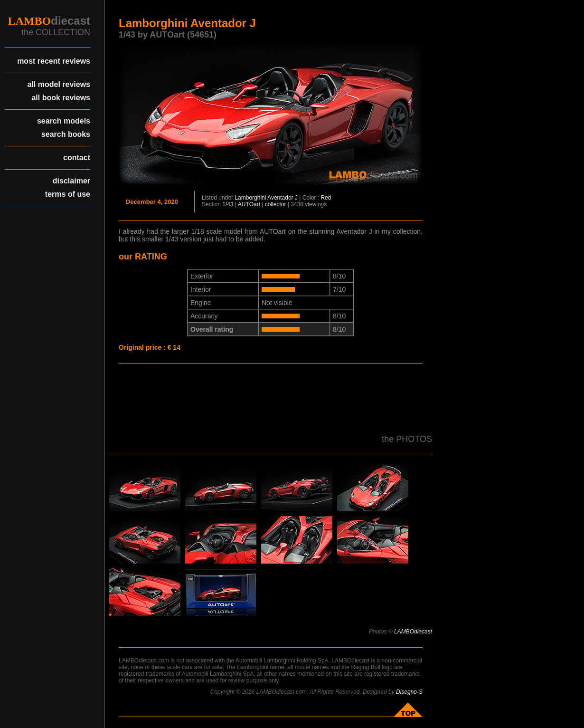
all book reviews (61, 98)
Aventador (280, 198)
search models (64, 121)
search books (66, 134)
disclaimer (71, 181)
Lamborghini (250, 198)
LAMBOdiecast (413, 632)
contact (77, 158)
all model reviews (59, 84)
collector (276, 204)
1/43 (228, 204)
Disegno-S (409, 692)
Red (326, 198)
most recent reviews (54, 61)
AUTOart (249, 204)
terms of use (68, 194)
